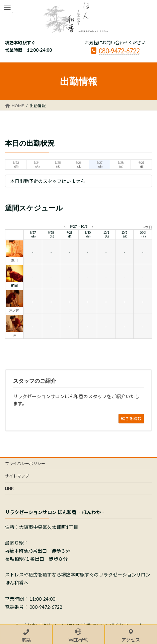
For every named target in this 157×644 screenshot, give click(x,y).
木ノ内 (14, 310)
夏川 (14, 261)
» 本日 (148, 227)
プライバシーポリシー (25, 464)
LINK (9, 488)
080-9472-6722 (115, 51)
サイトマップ (17, 476)
